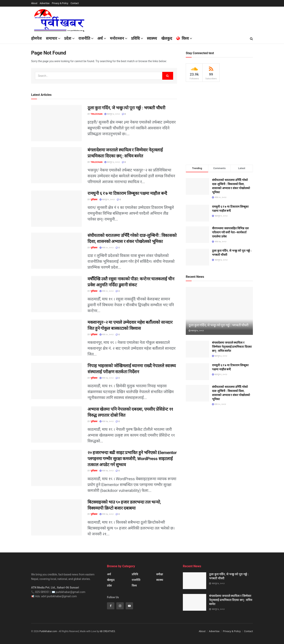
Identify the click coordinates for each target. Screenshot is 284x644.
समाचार (51, 38)
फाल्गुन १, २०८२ (107, 200)
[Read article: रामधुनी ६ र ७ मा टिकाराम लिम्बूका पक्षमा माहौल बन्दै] (56, 209)
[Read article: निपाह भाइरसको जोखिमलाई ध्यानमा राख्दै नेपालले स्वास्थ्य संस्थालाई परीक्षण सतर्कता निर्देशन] (56, 381)
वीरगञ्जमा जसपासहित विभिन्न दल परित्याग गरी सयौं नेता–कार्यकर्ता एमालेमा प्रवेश (230, 232)
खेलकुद (111, 580)
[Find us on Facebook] (111, 606)
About (34, 3)
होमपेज (36, 38)
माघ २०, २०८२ (107, 248)
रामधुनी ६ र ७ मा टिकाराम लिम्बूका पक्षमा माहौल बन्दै (127, 193)
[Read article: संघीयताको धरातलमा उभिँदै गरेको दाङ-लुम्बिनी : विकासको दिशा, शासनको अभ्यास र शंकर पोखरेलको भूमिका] (56, 251)
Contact (75, 3)
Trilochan (96, 114)
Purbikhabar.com (48, 631)
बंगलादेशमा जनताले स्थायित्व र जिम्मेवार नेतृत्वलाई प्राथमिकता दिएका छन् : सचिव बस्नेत (232, 347)
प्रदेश (68, 38)
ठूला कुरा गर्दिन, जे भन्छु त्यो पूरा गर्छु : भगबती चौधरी (126, 108)
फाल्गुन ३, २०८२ (112, 162)
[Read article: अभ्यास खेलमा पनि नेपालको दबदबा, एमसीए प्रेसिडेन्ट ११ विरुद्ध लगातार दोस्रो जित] (56, 424)
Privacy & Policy (60, 3)
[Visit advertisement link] (219, 123)
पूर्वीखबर (94, 200)
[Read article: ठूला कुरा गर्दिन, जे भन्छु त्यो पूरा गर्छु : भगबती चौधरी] (56, 123)
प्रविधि (135, 574)
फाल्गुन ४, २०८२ (112, 114)
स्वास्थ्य (160, 580)
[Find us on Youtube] (129, 606)
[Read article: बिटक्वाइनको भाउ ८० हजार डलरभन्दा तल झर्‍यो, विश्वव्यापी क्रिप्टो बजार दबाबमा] (56, 517)
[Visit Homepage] (61, 20)
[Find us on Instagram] (120, 606)
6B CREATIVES (107, 631)
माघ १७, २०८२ (107, 378)
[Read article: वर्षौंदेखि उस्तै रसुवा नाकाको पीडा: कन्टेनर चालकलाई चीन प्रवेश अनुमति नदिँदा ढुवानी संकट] (56, 294)
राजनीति (84, 38)
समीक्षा (160, 574)
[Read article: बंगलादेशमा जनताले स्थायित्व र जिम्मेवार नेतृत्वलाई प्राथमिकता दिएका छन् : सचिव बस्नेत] (56, 165)
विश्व (134, 586)
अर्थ (109, 574)
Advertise (45, 3)
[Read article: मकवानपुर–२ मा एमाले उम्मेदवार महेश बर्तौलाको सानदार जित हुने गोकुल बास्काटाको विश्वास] (56, 338)
